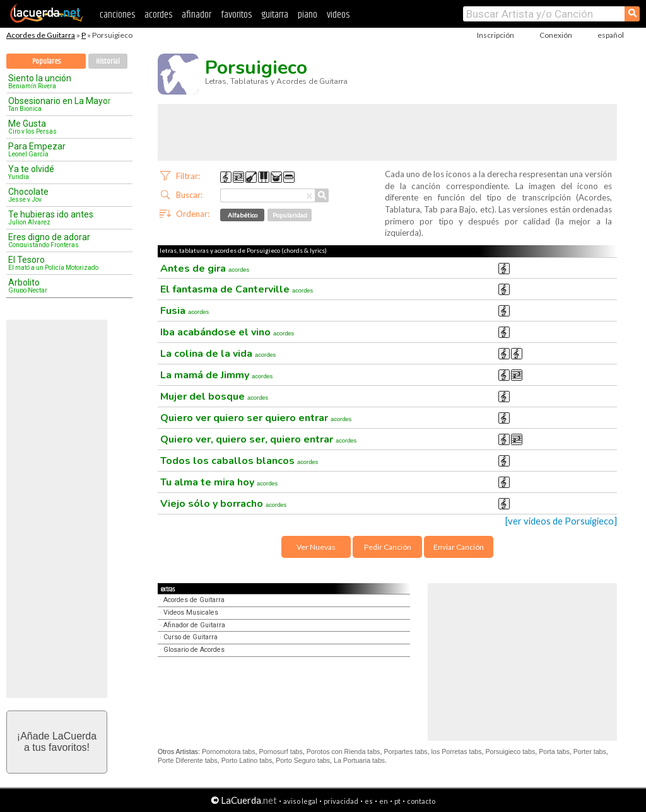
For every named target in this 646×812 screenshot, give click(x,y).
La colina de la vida (218, 354)
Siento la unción (65, 81)
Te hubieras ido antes (65, 217)
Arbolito (65, 286)
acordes (158, 15)
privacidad (341, 801)
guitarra (275, 15)
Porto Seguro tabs (303, 760)
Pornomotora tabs (229, 751)
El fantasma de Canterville (237, 289)
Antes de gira (205, 269)
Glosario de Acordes (194, 650)
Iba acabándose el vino (227, 332)
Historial (108, 61)
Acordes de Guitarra (41, 35)
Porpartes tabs (405, 751)
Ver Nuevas (316, 547)
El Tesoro (65, 263)
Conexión (556, 35)
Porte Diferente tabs (188, 760)
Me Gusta (65, 127)
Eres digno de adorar (65, 240)
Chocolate (65, 195)
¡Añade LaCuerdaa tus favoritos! (57, 742)
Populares (46, 61)
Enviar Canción (459, 547)
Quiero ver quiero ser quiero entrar (256, 418)
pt (397, 801)
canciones (117, 15)
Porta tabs (554, 751)
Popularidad (290, 215)
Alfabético (243, 215)
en (384, 801)
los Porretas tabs (457, 751)
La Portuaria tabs (359, 760)
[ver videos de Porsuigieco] (561, 521)
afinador (197, 15)
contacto (421, 801)
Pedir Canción (388, 547)
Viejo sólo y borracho (223, 504)
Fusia (185, 311)
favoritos (236, 15)
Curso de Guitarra (191, 637)
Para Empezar (65, 149)
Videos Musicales (191, 612)
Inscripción (496, 35)
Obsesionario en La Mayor (65, 104)
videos (338, 15)
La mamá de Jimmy (216, 375)
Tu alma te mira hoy (219, 482)
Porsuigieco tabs (511, 751)
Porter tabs (590, 751)
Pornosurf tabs (281, 751)
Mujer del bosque (214, 397)
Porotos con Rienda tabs (344, 751)
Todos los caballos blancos (239, 461)
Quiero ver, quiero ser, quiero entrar (258, 439)
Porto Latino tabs (247, 760)
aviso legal (300, 801)
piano (308, 15)
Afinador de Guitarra (194, 625)
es (369, 801)
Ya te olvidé (65, 172)
